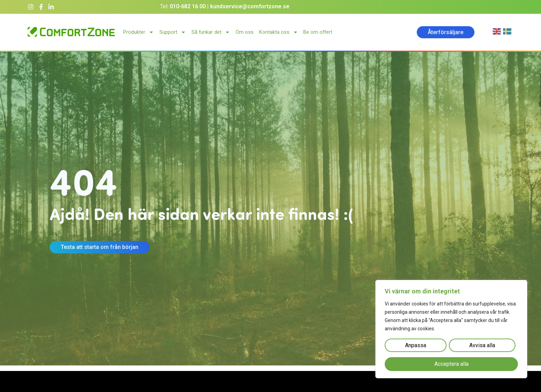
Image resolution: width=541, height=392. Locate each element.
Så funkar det (211, 32)
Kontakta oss (279, 32)
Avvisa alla (482, 346)
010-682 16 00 (188, 6)
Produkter (139, 32)
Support (173, 32)
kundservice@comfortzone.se (250, 6)
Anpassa (416, 346)
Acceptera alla (451, 364)
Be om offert (318, 32)
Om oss (245, 32)
